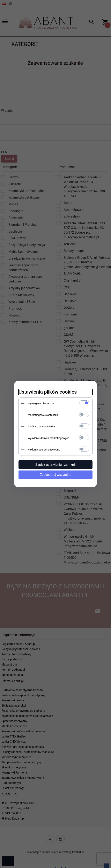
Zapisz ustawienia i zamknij (55, 465)
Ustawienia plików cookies (48, 392)
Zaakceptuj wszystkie (55, 475)
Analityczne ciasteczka (41, 426)
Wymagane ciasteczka (41, 403)
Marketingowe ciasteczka (43, 415)
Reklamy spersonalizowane (44, 450)
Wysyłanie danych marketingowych (49, 438)
